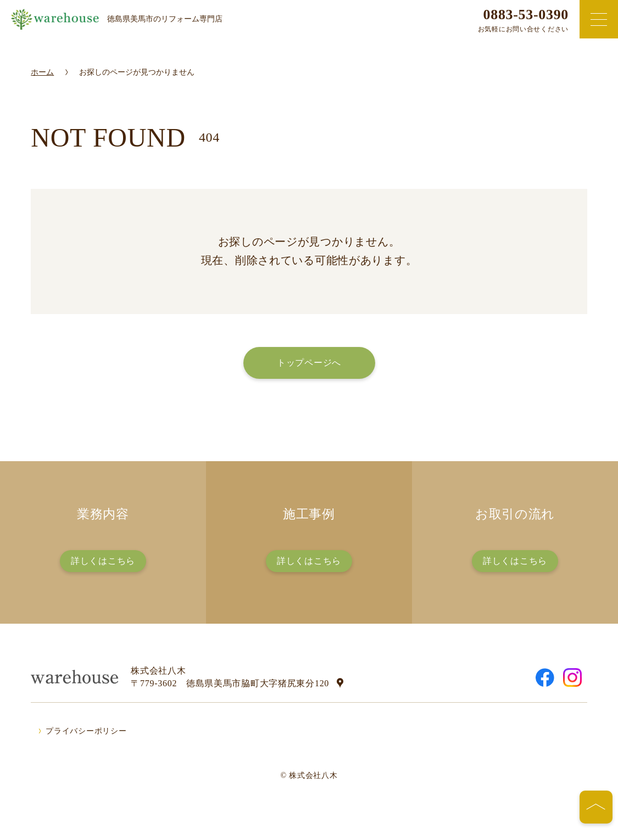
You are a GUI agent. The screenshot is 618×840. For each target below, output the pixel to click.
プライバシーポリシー (86, 731)
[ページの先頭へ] (596, 807)
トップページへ (309, 363)
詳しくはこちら (103, 561)
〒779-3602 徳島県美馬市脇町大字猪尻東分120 (230, 683)
